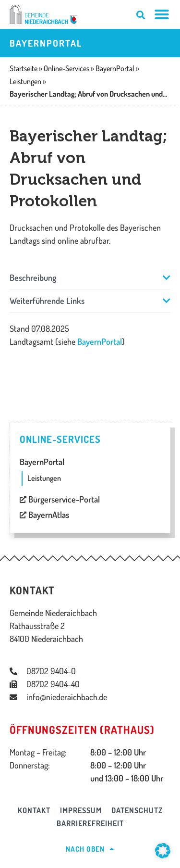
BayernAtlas (44, 515)
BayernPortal (100, 341)
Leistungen (44, 478)
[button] (90, 278)
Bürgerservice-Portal (60, 499)
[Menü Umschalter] (162, 14)
